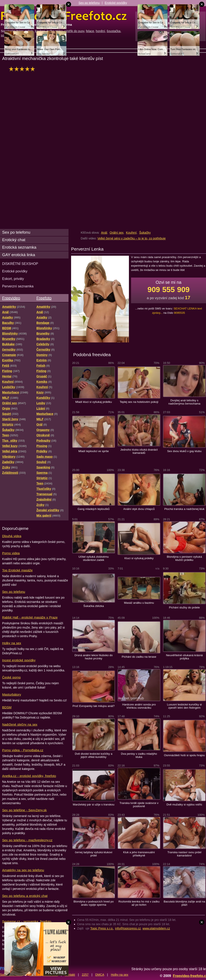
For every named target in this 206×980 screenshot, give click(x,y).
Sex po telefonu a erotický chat (25, 896)
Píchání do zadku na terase (139, 657)
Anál (104, 233)
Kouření (131, 233)
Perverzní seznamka (18, 286)
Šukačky (145, 233)
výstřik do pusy (74, 31)
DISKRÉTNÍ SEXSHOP (20, 264)
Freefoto (44, 298)
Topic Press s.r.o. (102, 928)
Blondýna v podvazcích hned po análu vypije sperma (94, 903)
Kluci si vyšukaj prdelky (139, 558)
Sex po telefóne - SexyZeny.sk (24, 810)
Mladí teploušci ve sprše (94, 451)
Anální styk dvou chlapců (139, 509)
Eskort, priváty (13, 279)
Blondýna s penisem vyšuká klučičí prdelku (184, 558)
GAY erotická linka (19, 255)
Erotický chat (14, 240)
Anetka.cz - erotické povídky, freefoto (29, 776)
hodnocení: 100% (23, 69)
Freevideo (11, 298)
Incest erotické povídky (19, 660)
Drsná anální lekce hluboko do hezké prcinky (94, 657)
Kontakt (70, 975)
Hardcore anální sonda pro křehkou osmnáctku (139, 706)
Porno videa (11, 553)
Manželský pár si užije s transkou (94, 804)
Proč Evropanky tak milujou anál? (94, 706)
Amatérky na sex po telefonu (23, 870)
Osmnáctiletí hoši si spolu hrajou (184, 755)
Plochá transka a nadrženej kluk (184, 509)
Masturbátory (12, 694)
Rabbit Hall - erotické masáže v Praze (30, 617)
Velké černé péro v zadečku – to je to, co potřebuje (132, 238)
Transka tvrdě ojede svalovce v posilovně (139, 805)
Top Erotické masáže (17, 570)
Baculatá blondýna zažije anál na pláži (184, 903)
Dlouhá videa (12, 536)
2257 (85, 975)
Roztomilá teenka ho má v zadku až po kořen (139, 903)
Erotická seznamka (19, 247)
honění (100, 31)
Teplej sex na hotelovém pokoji (139, 402)
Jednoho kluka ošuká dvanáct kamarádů (139, 451)
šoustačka (113, 31)
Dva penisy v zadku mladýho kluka (139, 755)
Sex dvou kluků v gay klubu (184, 451)
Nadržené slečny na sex (20, 724)
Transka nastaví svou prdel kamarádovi (184, 854)
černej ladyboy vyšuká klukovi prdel (94, 854)
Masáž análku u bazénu (139, 603)
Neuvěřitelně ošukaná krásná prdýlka (184, 657)
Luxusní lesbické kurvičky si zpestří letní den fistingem (184, 706)
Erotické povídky (116, 3)
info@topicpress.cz (128, 928)
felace (90, 31)
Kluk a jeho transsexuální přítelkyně (139, 854)
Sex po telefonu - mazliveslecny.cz (27, 840)
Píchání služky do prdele (184, 607)
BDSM (7, 707)
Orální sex (117, 233)
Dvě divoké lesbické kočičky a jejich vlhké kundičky (93, 755)
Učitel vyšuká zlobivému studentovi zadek (93, 558)
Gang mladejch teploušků (93, 509)
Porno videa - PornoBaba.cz (23, 750)
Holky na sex (12, 643)
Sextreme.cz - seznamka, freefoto (27, 921)
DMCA (100, 975)
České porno (11, 677)
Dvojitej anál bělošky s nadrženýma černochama (184, 402)
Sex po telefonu (89, 3)
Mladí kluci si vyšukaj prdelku (94, 402)
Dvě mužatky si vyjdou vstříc (184, 804)
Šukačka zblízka (94, 606)
